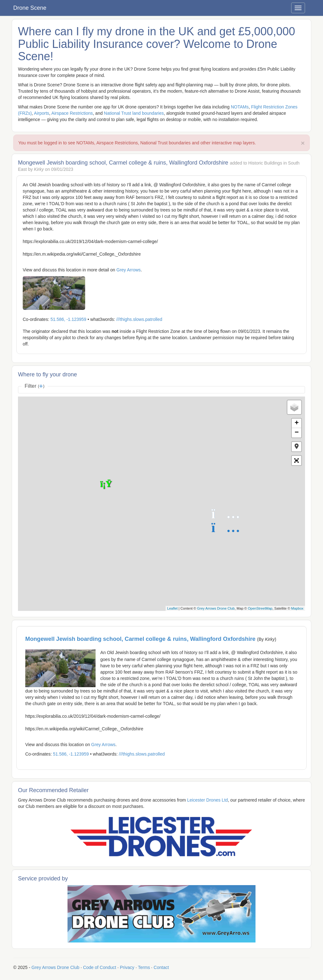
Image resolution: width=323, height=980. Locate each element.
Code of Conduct (100, 967)
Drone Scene (30, 8)
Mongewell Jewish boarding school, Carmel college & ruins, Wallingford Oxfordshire (141, 639)
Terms (144, 967)
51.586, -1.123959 (68, 319)
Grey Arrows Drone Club (216, 608)
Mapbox (297, 608)
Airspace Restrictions (72, 113)
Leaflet (172, 608)
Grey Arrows (129, 270)
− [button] (297, 433)
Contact (161, 967)
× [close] (303, 143)
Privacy (127, 967)
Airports (42, 113)
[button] (297, 447)
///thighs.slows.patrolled (139, 319)
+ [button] (297, 423)
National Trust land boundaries (134, 113)
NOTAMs (240, 107)
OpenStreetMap (260, 608)
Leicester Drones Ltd (207, 800)
